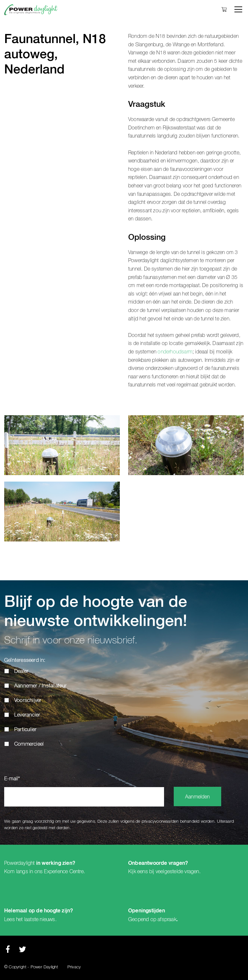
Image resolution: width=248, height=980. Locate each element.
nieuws (47, 919)
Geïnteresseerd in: (25, 661)
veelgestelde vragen (177, 872)
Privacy (74, 967)
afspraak (167, 919)
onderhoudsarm (175, 352)
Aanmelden (197, 797)
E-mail (12, 779)
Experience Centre (64, 872)
